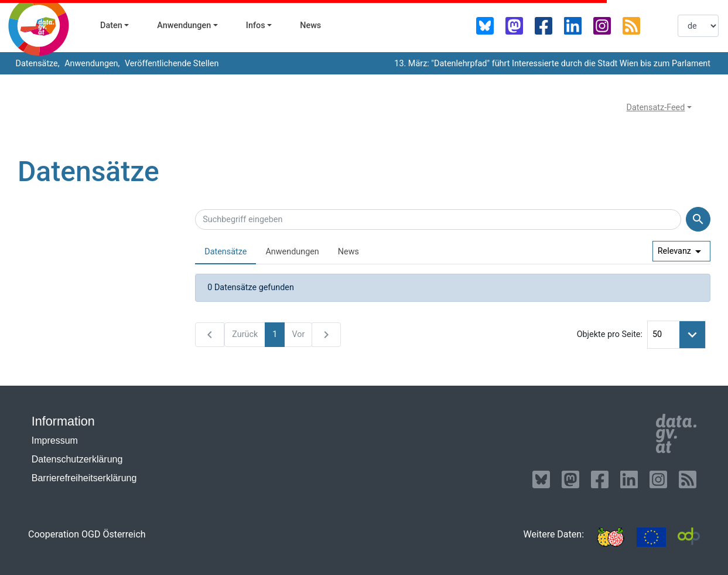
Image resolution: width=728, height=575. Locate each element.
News (310, 25)
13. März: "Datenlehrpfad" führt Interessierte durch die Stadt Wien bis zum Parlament (552, 64)
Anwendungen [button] (184, 25)
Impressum (55, 440)
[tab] (225, 252)
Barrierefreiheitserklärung (84, 478)
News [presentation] (348, 252)
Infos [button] (256, 25)
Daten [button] (111, 25)
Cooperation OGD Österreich (87, 534)
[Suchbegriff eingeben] (438, 220)
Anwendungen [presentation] (292, 252)
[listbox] (698, 26)
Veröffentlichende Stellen (170, 64)
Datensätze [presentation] (225, 252)
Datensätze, (37, 64)
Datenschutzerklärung (77, 459)
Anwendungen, (91, 64)
